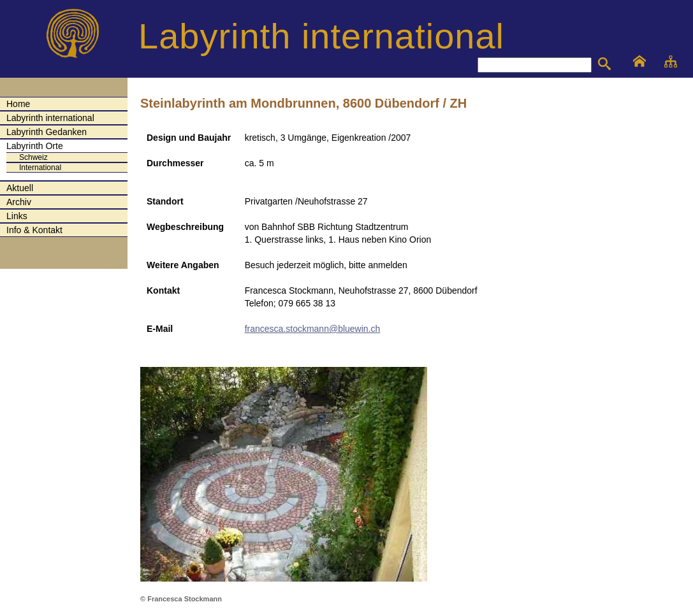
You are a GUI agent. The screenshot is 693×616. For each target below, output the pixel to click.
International (40, 168)
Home (18, 104)
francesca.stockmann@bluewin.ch (313, 329)
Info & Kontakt (34, 230)
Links (17, 216)
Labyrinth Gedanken (47, 132)
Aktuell (20, 188)
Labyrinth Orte (35, 146)
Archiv (19, 202)
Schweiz (33, 157)
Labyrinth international (50, 118)
